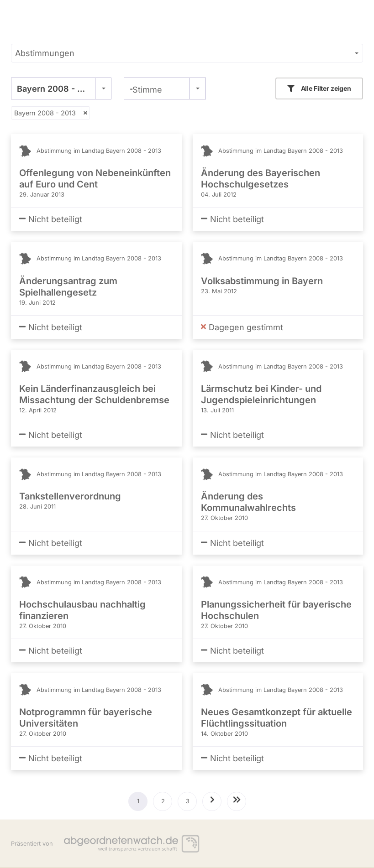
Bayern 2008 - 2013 (45, 113)
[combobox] (61, 88)
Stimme (147, 90)
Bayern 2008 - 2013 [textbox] (57, 89)
